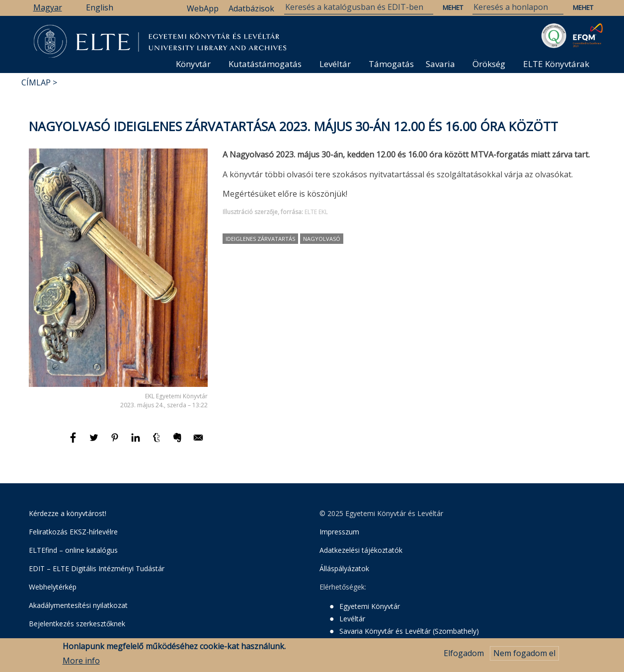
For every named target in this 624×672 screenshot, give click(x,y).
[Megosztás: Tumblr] (157, 442)
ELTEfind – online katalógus (73, 550)
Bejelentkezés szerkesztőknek (77, 624)
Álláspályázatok (344, 568)
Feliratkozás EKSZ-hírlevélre (73, 532)
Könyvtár (193, 64)
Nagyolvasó (322, 239)
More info (81, 662)
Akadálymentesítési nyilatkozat (78, 605)
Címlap (36, 82)
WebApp (203, 8)
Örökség (489, 64)
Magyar (48, 7)
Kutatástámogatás (265, 64)
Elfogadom (464, 654)
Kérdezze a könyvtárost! (68, 513)
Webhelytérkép (53, 587)
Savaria (440, 64)
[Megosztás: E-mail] (198, 442)
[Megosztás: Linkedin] (137, 442)
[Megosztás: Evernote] (178, 442)
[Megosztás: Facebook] (74, 442)
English (100, 7)
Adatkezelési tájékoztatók (361, 550)
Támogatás (391, 64)
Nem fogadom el (524, 654)
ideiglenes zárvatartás (260, 239)
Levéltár (335, 64)
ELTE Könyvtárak (556, 64)
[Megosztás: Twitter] (95, 442)
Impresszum (339, 532)
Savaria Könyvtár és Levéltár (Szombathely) (409, 631)
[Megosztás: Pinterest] (116, 442)
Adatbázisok (251, 8)
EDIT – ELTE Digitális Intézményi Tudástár (97, 568)
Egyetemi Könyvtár (370, 606)
